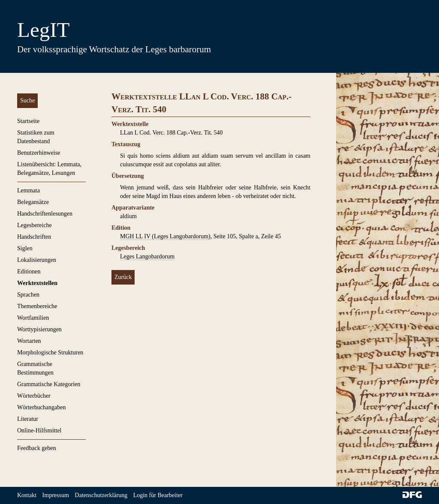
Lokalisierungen (37, 260)
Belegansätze (33, 202)
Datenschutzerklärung (101, 495)
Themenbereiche (37, 306)
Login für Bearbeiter (158, 495)
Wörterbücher (34, 396)
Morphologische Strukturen (50, 352)
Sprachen (28, 295)
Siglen (25, 248)
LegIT (43, 30)
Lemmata (29, 190)
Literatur (28, 419)
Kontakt (27, 495)
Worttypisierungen (39, 329)
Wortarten (29, 341)
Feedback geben (37, 448)
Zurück (123, 277)
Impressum (56, 495)
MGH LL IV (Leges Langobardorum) (165, 236)
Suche (27, 100)
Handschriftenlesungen (45, 214)
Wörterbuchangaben (42, 407)
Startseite (28, 121)
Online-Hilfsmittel (39, 430)
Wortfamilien (33, 318)
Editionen (29, 271)
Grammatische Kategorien (49, 384)
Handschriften (34, 237)
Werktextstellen (37, 283)
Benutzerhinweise (39, 153)
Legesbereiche (35, 225)
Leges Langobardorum (147, 256)
